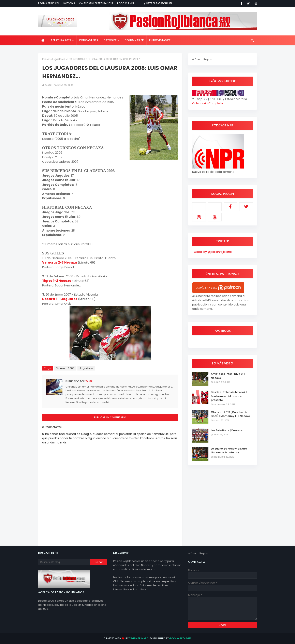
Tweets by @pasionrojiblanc (212, 252)
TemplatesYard (139, 638)
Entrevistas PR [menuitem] (160, 40)
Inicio (46, 59)
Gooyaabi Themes (180, 638)
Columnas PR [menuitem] (134, 40)
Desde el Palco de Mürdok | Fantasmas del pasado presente (229, 396)
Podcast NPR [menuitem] (89, 40)
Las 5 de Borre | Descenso (228, 430)
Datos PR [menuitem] (110, 40)
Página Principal (49, 3)
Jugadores (58, 59)
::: (139, 3)
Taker (48, 85)
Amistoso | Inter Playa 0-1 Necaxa (228, 376)
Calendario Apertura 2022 (96, 3)
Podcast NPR (126, 3)
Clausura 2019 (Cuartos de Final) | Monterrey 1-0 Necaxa (230, 414)
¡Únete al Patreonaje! (158, 3)
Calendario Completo (208, 103)
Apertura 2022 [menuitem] (61, 40)
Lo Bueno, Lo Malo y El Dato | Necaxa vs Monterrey (230, 451)
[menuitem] (43, 40)
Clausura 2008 (65, 368)
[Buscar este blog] (64, 562)
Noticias (69, 3)
